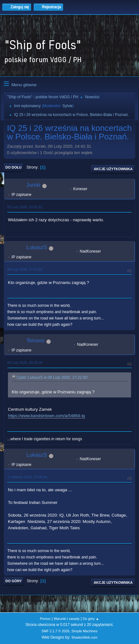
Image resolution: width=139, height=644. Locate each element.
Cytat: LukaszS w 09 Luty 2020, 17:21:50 (52, 377)
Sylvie (68, 106)
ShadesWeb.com (84, 637)
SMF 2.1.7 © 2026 (56, 631)
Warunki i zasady (67, 619)
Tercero (35, 341)
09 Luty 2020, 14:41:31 (25, 207)
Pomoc (45, 619)
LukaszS (37, 247)
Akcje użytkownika (113, 169)
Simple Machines (84, 631)
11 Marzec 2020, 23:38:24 (27, 477)
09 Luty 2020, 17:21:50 (25, 269)
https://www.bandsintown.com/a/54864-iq (46, 416)
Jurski (33, 185)
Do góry (14, 581)
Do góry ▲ (91, 619)
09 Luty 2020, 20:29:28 (25, 363)
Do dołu (13, 167)
